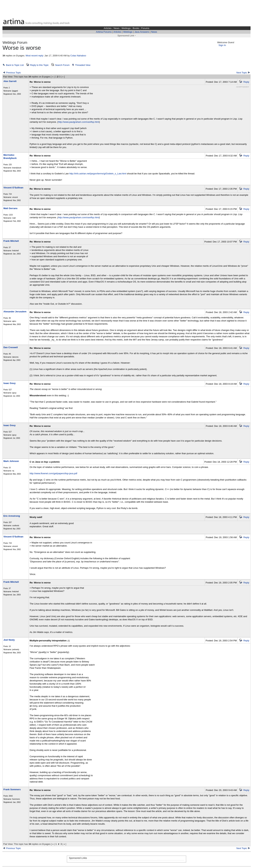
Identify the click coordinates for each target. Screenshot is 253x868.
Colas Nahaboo (78, 56)
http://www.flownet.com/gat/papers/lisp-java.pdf (53, 473)
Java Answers (142, 32)
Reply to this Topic (39, 65)
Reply (246, 82)
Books (136, 28)
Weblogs (126, 28)
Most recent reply (34, 56)
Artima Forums (104, 32)
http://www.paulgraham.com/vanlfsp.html (79, 122)
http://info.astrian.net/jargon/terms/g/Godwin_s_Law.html (98, 174)
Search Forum (62, 65)
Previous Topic (14, 73)
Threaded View (83, 65)
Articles (108, 28)
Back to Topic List (15, 65)
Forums (145, 28)
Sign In (222, 45)
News (116, 28)
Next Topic (242, 73)
